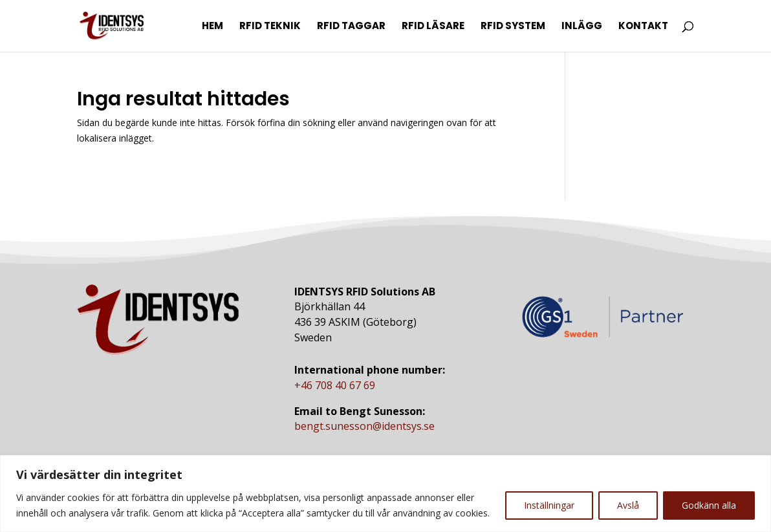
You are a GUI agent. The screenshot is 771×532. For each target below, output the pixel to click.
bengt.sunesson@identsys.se (364, 426)
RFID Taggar (351, 27)
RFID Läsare (433, 27)
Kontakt (643, 27)
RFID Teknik (270, 27)
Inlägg (582, 27)
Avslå (628, 505)
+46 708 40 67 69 (335, 385)
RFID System (513, 27)
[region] (385, 494)
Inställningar (549, 505)
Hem (212, 27)
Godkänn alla (709, 505)
